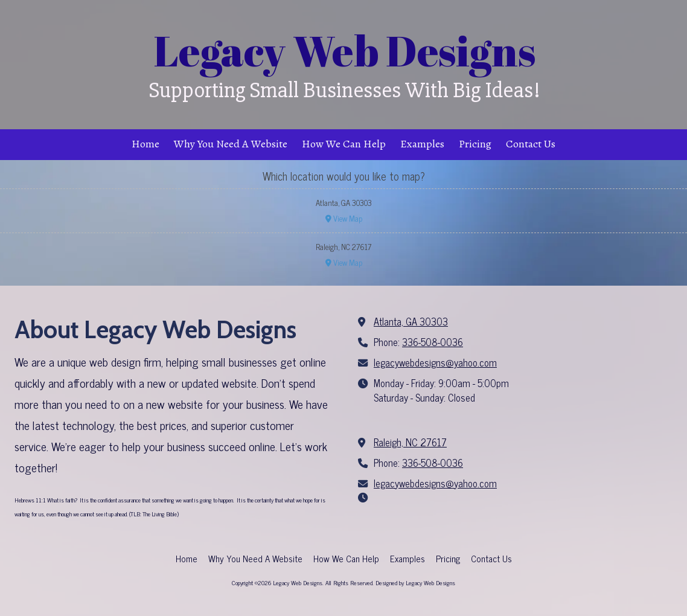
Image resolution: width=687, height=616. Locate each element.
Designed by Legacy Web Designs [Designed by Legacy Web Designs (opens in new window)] (415, 582)
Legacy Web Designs (345, 50)
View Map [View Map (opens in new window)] (344, 218)
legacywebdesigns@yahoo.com (435, 362)
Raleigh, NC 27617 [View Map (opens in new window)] (410, 442)
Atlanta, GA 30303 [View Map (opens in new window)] (411, 321)
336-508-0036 (433, 342)
